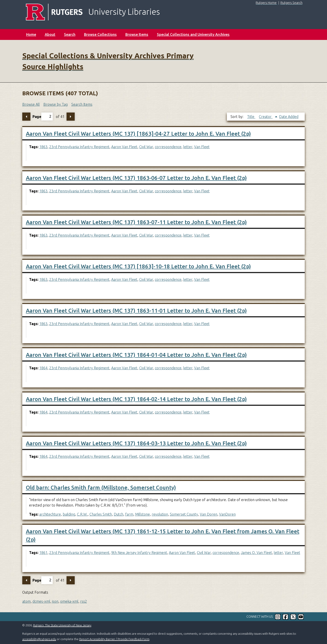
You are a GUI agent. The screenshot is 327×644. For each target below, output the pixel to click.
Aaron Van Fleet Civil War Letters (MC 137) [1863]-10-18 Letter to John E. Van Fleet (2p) (138, 266)
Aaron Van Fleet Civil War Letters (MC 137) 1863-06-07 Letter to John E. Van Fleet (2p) (136, 178)
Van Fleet (202, 147)
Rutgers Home (266, 3)
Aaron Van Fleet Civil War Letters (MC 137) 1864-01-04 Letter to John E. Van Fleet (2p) (136, 355)
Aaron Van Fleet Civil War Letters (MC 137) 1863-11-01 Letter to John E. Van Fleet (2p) (136, 311)
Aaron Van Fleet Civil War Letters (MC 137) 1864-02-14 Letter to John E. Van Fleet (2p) (136, 399)
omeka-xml (69, 601)
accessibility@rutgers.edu (39, 639)
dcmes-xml (41, 601)
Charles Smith (101, 514)
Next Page (71, 117)
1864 (43, 368)
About (50, 34)
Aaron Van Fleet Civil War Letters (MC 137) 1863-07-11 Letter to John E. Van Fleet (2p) (136, 222)
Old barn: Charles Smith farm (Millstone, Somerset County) (101, 488)
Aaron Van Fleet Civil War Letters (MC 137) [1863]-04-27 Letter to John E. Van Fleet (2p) (138, 134)
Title (251, 117)
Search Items (82, 104)
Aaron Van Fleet (124, 147)
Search (70, 34)
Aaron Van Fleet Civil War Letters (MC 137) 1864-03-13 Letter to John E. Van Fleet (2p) (136, 443)
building (69, 514)
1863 (43, 147)
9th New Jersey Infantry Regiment (139, 553)
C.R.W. (82, 514)
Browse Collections (100, 34)
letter (188, 147)
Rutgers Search (291, 3)
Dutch (119, 514)
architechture (50, 514)
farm (129, 514)
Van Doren (209, 514)
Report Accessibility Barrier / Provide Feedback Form (114, 639)
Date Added (289, 117)
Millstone (142, 514)
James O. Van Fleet (256, 553)
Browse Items (137, 34)
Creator (266, 117)
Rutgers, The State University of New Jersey (62, 625)
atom (26, 601)
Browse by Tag (56, 104)
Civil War (146, 147)
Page (43, 116)
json (55, 601)
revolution (160, 514)
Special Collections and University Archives (193, 34)
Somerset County (184, 514)
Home (31, 34)
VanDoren (227, 514)
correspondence (168, 147)
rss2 (84, 601)
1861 (43, 553)
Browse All (31, 104)
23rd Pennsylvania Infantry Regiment (79, 147)
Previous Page (26, 117)
